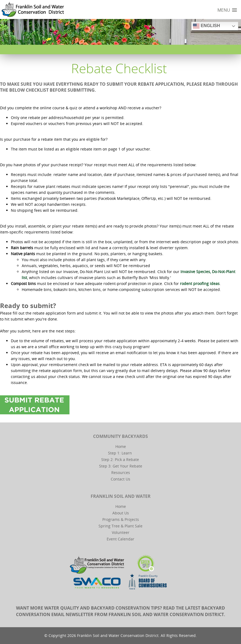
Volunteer (121, 532)
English (207, 26)
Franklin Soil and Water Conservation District (166, 614)
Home (121, 446)
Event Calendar (120, 539)
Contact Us (120, 479)
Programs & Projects (121, 519)
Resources (121, 472)
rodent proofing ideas (200, 283)
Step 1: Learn (120, 453)
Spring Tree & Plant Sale (120, 526)
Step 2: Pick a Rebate (120, 459)
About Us (121, 513)
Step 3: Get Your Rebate (121, 466)
